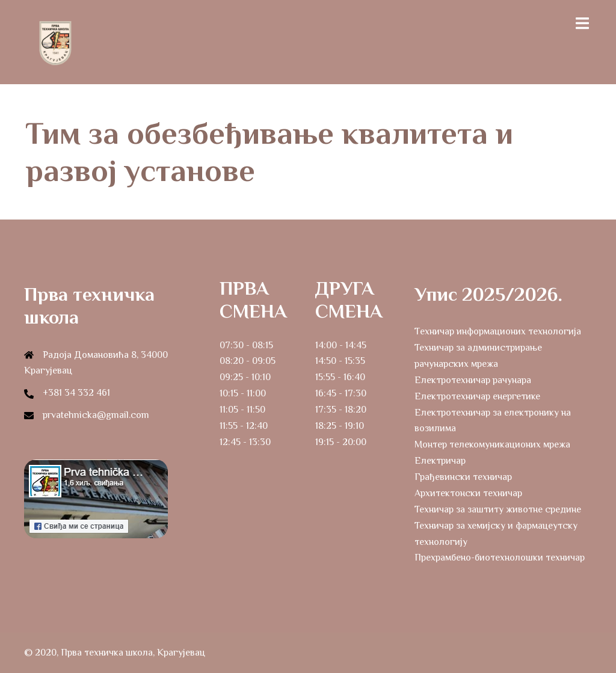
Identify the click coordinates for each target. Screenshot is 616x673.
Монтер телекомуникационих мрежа (492, 444)
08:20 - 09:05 (248, 361)
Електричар (440, 461)
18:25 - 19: (335, 426)
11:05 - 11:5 (240, 410)
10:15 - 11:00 (243, 393)
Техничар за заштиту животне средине (498, 509)
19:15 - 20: (335, 442)
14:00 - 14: (336, 345)
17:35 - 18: (335, 410)
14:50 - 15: (335, 361)
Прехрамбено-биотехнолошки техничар (500, 558)
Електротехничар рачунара (473, 380)
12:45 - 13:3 (242, 442)
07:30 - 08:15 (246, 345)
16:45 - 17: (335, 393)
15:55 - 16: (335, 377)
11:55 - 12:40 (244, 426)
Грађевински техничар (463, 477)
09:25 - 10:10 (245, 377)
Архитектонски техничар (468, 493)
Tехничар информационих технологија (498, 331)
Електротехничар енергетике (477, 396)
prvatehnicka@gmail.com (96, 415)
